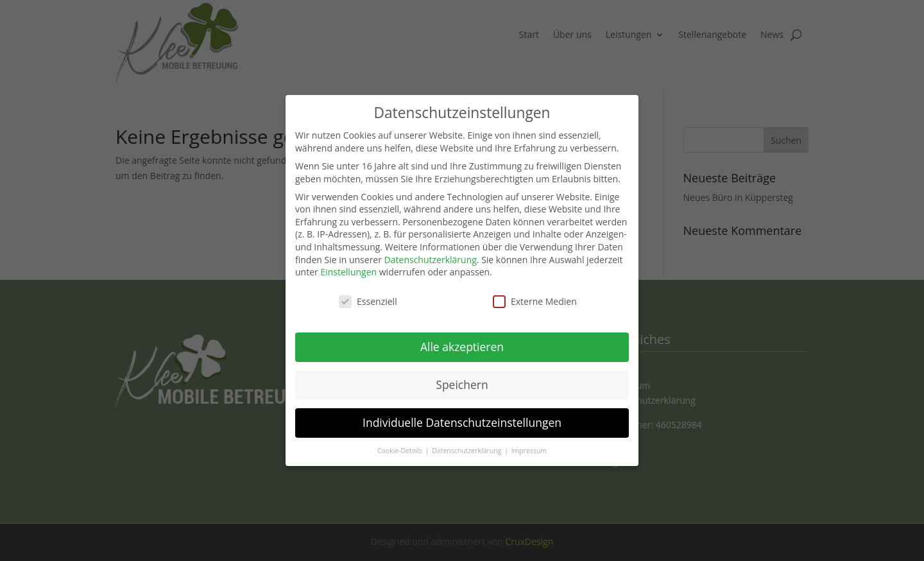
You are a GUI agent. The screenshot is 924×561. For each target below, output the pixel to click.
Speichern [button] (462, 372)
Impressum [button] (529, 438)
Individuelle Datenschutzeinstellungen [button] (462, 410)
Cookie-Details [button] (401, 438)
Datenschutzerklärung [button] (467, 438)
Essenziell (368, 289)
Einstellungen (348, 259)
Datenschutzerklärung (431, 247)
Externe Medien (535, 289)
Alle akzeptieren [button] (462, 334)
